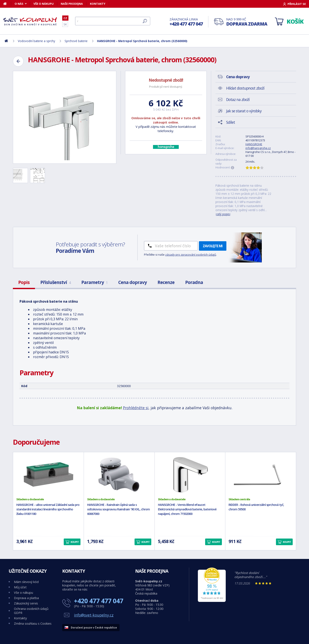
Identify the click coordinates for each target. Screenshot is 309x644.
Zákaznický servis (26, 603)
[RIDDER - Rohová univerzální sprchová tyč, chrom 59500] (261, 475)
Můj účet (20, 587)
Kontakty (98, 4)
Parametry (94, 282)
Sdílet (231, 122)
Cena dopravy (133, 282)
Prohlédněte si (136, 408)
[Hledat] (113, 21)
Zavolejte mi (213, 246)
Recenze (166, 282)
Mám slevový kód (26, 582)
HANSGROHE (254, 144)
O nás (19, 4)
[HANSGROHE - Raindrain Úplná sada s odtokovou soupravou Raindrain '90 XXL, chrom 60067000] (119, 475)
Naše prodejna (72, 4)
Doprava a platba (26, 598)
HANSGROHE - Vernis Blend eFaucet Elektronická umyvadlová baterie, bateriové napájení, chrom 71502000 (187, 509)
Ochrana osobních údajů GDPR (31, 611)
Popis (24, 282)
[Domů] (7, 4)
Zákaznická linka (186, 22)
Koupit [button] (75, 542)
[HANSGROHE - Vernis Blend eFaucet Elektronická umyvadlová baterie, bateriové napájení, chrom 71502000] (190, 475)
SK (65, 24)
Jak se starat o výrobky (244, 111)
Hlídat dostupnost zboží (245, 88)
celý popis (223, 214)
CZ (65, 18)
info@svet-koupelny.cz (94, 615)
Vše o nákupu (44, 4)
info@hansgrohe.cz (258, 148)
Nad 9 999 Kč (247, 22)
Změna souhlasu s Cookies (33, 623)
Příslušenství (55, 282)
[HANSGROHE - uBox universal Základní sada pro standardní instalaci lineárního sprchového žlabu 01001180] (48, 475)
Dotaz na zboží (238, 99)
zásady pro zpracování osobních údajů (191, 255)
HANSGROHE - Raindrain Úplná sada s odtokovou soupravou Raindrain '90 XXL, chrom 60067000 (118, 509)
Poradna (194, 282)
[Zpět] (18, 61)
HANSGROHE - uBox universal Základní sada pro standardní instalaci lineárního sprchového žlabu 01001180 (48, 509)
